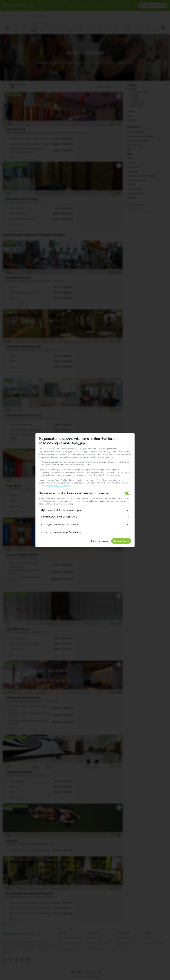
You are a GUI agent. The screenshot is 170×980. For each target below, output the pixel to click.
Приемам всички (124, 541)
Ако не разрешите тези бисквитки (85, 532)
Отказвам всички (103, 541)
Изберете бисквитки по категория (85, 510)
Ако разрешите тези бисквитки (85, 524)
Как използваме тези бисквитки (85, 517)
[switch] (131, 493)
